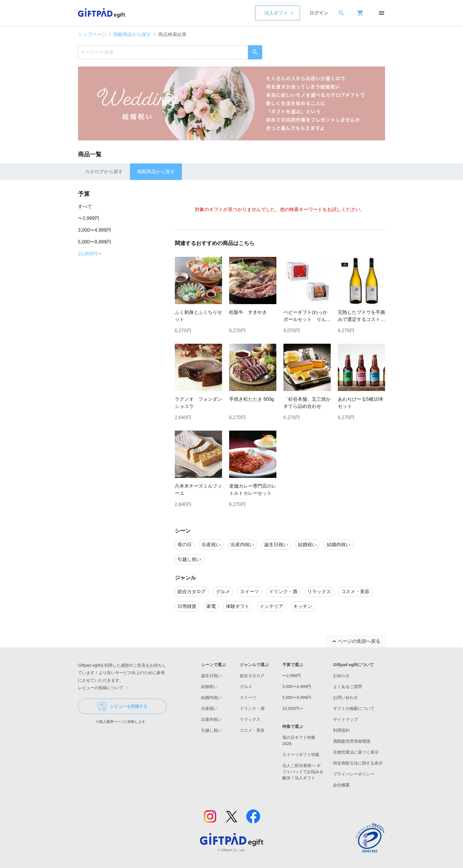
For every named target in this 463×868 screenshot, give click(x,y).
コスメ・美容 (252, 730)
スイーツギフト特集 (301, 755)
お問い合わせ (345, 697)
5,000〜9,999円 (94, 242)
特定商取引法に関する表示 (358, 763)
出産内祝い (211, 719)
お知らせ (341, 676)
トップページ (92, 34)
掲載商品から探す (132, 34)
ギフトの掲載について (354, 708)
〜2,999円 (89, 218)
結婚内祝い (211, 697)
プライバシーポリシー (354, 774)
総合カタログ (252, 676)
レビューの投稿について (104, 688)
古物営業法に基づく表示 (356, 752)
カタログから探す (104, 172)
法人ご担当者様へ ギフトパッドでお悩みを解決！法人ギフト (303, 772)
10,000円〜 (90, 254)
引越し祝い (211, 730)
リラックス (250, 719)
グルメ (246, 687)
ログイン (319, 13)
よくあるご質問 (348, 687)
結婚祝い (209, 687)
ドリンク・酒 (252, 708)
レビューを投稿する (122, 706)
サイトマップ (345, 719)
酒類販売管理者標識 (352, 741)
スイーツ (248, 697)
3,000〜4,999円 (94, 230)
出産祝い (209, 708)
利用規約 (341, 730)
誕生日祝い (211, 676)
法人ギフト (276, 13)
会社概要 (341, 785)
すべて (85, 206)
